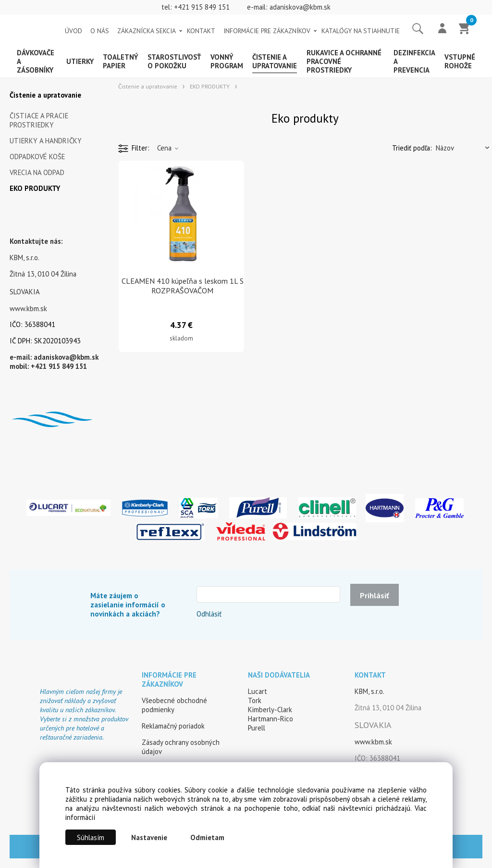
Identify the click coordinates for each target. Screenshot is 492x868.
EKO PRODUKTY (35, 188)
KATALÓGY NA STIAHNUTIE (361, 31)
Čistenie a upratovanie (275, 61)
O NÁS (100, 31)
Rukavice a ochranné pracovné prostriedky (344, 61)
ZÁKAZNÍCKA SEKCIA (147, 31)
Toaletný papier (121, 61)
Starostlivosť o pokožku (174, 61)
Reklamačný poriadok (173, 726)
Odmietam (207, 837)
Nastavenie (149, 837)
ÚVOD (74, 31)
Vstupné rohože (460, 61)
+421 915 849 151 (202, 7)
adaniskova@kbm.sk (300, 7)
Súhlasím (91, 837)
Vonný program (227, 61)
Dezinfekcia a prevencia (414, 61)
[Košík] (465, 29)
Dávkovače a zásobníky (36, 61)
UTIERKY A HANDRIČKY (46, 141)
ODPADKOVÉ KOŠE (37, 157)
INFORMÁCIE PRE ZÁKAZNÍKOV (267, 31)
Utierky (80, 61)
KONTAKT (201, 31)
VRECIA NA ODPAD (37, 172)
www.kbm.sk (28, 308)
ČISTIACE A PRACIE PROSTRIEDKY (39, 120)
